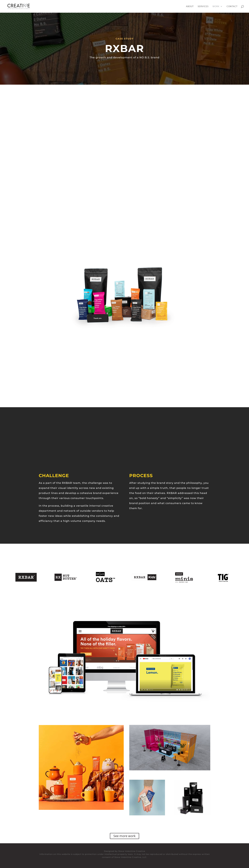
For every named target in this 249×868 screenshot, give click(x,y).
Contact (232, 6)
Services (203, 6)
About (190, 6)
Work (216, 6)
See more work (124, 836)
